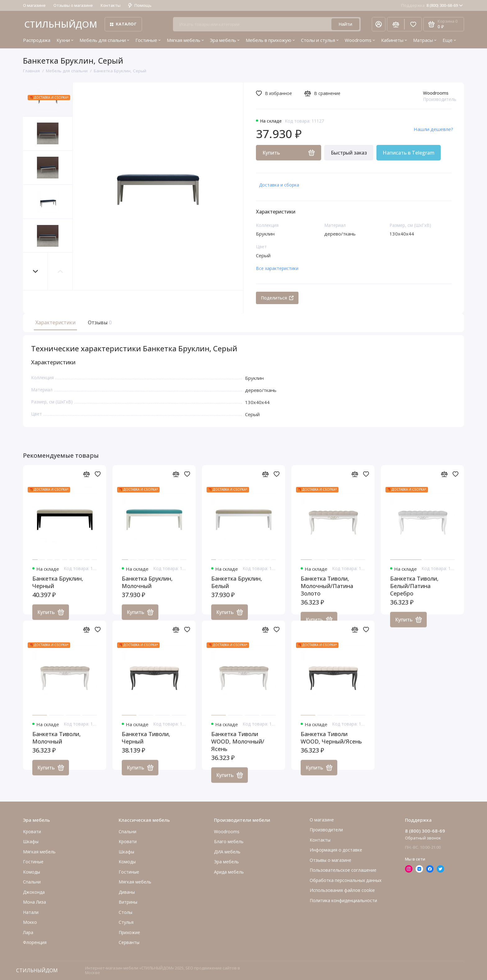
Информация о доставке (336, 850)
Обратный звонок (423, 838)
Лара (28, 932)
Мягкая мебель (185, 40)
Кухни (65, 40)
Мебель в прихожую (270, 40)
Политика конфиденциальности (343, 900)
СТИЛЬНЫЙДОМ (61, 24)
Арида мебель (229, 872)
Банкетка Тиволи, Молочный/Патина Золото (327, 593)
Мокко (30, 922)
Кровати (32, 832)
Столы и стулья (320, 40)
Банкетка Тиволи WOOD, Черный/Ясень (331, 744)
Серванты (129, 942)
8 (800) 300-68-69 (432, 5)
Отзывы (99, 322)
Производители (326, 830)
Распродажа (37, 40)
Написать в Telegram (409, 153)
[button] (35, 271)
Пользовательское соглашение (343, 870)
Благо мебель (229, 841)
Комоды (32, 872)
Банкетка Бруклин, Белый (237, 589)
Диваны (127, 892)
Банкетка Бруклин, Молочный (147, 589)
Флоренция (35, 942)
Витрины (128, 902)
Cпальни (32, 882)
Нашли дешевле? (433, 129)
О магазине (34, 5)
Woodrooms (360, 40)
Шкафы (31, 841)
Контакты (111, 5)
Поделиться (277, 298)
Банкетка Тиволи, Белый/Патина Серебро (414, 593)
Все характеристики (277, 268)
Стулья (126, 922)
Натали (31, 912)
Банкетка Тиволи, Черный (146, 744)
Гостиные (148, 40)
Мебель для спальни (104, 40)
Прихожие (129, 932)
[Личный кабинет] (379, 24)
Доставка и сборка (279, 185)
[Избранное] (413, 24)
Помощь (140, 5)
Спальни (127, 832)
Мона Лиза (34, 902)
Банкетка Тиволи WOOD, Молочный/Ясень (238, 748)
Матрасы (425, 40)
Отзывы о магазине (73, 5)
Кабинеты (394, 40)
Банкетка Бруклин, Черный (58, 589)
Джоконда (34, 892)
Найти (345, 24)
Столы (125, 912)
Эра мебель (225, 40)
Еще (449, 40)
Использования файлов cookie (342, 890)
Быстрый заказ (349, 153)
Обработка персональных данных (346, 880)
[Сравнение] (396, 24)
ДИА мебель (227, 852)
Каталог (123, 24)
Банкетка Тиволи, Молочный (57, 744)
